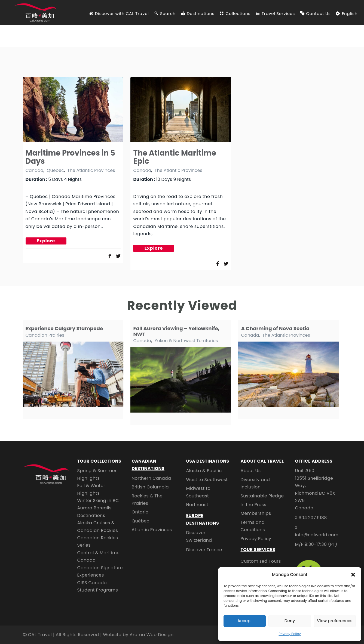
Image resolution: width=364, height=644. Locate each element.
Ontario (140, 512)
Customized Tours (261, 561)
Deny (290, 621)
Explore (46, 241)
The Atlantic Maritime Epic (175, 157)
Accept (245, 621)
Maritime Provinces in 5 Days (70, 157)
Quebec (55, 170)
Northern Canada (152, 478)
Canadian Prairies (45, 335)
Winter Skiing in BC (98, 501)
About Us (251, 471)
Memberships (256, 513)
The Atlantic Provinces (91, 170)
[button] (353, 575)
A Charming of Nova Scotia (275, 328)
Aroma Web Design (152, 635)
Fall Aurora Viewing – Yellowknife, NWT (176, 331)
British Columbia (150, 487)
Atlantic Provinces (152, 530)
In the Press (253, 505)
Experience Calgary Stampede (64, 328)
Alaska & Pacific (204, 471)
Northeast (197, 505)
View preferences (335, 621)
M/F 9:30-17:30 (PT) (316, 544)
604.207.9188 (313, 518)
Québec (141, 521)
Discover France (204, 550)
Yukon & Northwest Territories (186, 341)
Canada (35, 170)
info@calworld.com (317, 535)
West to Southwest (207, 480)
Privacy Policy (290, 634)
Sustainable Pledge (262, 496)
